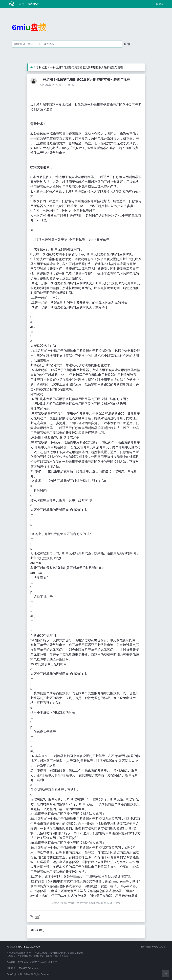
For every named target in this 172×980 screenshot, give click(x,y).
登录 (160, 4)
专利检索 (33, 4)
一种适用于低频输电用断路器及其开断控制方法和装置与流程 (87, 67)
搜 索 (127, 44)
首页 (21, 4)
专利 (37, 917)
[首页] (31, 68)
